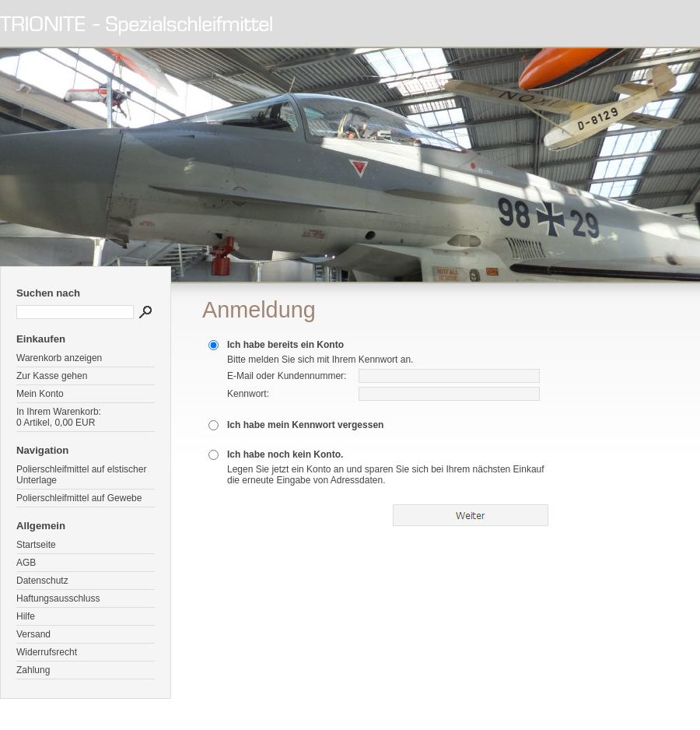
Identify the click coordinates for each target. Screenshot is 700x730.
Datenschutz (42, 581)
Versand (33, 634)
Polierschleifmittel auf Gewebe (79, 498)
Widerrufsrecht (47, 652)
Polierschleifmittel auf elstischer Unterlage (81, 475)
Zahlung (33, 670)
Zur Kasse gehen (52, 376)
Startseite (36, 545)
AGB (26, 563)
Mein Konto (40, 394)
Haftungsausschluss (58, 598)
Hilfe (26, 616)
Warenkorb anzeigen (59, 358)
